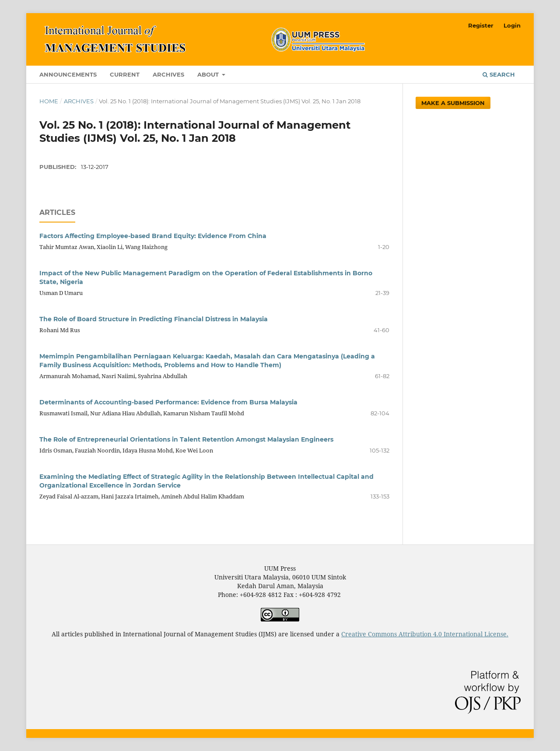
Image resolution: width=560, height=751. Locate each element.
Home (49, 101)
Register (481, 25)
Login (512, 25)
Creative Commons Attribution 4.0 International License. (425, 634)
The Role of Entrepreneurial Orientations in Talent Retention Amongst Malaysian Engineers (186, 439)
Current (125, 74)
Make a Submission (453, 103)
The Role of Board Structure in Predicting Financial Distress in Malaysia (154, 319)
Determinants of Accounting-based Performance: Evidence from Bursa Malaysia (168, 402)
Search (499, 74)
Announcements (68, 74)
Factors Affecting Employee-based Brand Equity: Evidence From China (153, 236)
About (209, 74)
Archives (168, 74)
